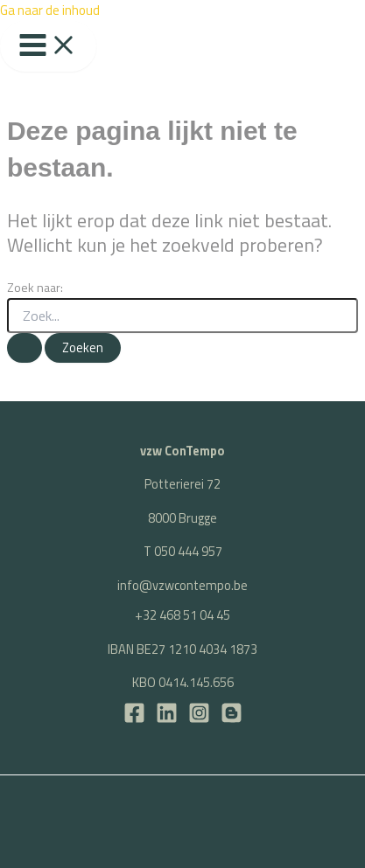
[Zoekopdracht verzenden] (25, 348)
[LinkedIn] (167, 719)
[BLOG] (232, 719)
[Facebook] (134, 719)
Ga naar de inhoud (50, 10)
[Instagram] (199, 719)
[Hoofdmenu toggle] (48, 46)
